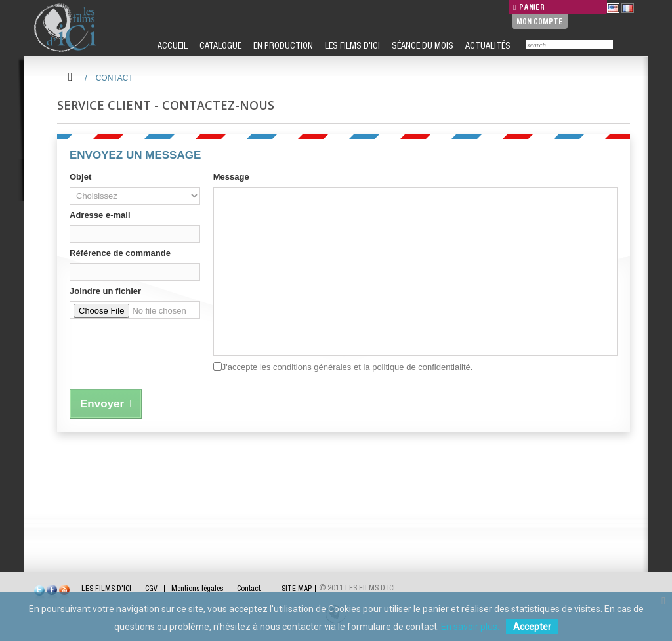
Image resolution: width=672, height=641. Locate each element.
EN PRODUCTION (282, 45)
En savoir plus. (470, 627)
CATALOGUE (220, 45)
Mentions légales (197, 589)
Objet (80, 177)
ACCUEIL (172, 45)
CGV (151, 589)
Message (231, 177)
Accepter (532, 627)
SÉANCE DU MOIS (422, 45)
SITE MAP (297, 589)
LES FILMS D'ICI (351, 45)
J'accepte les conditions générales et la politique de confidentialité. (347, 367)
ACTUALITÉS (487, 45)
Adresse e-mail (100, 215)
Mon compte (540, 21)
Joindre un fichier (105, 291)
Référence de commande (120, 253)
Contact (249, 589)
